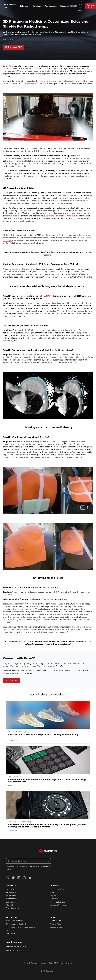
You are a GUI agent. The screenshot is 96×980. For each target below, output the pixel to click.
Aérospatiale (11, 899)
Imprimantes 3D (57, 889)
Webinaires (11, 933)
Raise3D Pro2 (47, 296)
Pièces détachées (57, 902)
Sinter (52, 892)
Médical (9, 905)
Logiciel (53, 896)
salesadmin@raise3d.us (16, 946)
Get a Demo (11, 680)
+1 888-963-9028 (14, 951)
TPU (14, 218)
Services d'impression (59, 905)
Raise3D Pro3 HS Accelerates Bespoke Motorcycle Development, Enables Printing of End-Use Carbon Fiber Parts (47, 826)
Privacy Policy (56, 924)
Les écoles (11, 902)
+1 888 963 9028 (77, 6)
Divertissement (13, 908)
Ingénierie (10, 889)
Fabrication (11, 892)
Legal (52, 917)
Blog (8, 930)
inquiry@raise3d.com (59, 666)
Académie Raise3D (14, 921)
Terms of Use (35, 866)
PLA (23, 84)
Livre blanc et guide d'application (20, 927)
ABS (73, 81)
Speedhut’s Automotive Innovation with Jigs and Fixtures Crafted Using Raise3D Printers (47, 781)
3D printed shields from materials (61, 216)
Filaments (54, 899)
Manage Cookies (57, 927)
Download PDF (14, 47)
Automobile (11, 896)
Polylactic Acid (32, 84)
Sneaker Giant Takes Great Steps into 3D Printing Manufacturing (43, 735)
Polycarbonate (45, 81)
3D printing (8, 66)
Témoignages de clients (16, 924)
